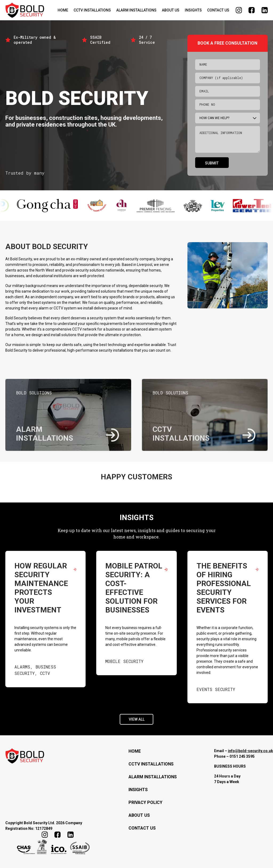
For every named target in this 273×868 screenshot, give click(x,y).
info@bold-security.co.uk (250, 751)
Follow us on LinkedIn (264, 10)
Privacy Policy (145, 802)
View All (137, 717)
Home (63, 10)
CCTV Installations (92, 10)
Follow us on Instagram (239, 10)
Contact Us (218, 10)
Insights (193, 10)
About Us (171, 10)
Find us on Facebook (252, 10)
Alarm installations (136, 10)
